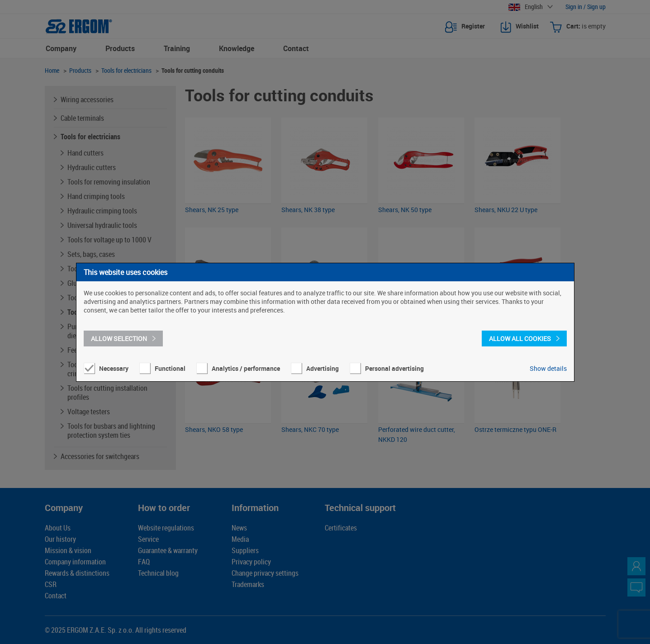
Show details (548, 368)
